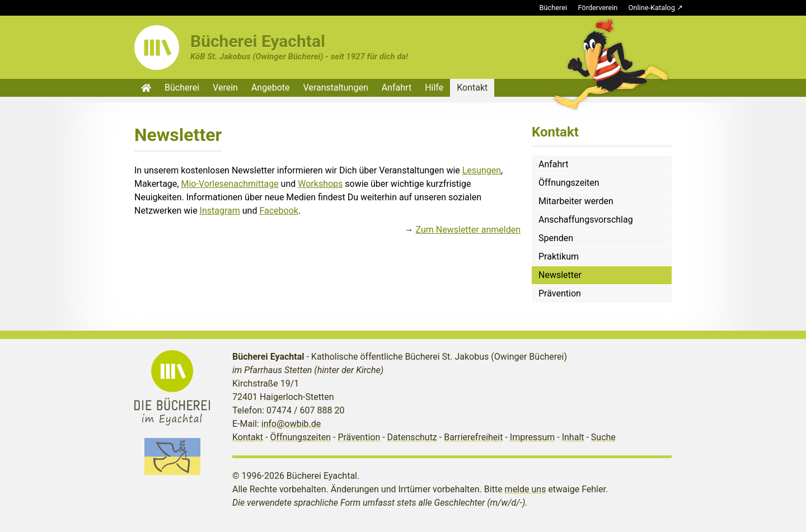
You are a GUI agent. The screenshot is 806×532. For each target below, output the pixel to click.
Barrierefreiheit (473, 437)
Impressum (533, 437)
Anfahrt (397, 88)
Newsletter (560, 275)
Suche (603, 437)
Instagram (220, 211)
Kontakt (472, 88)
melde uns (526, 489)
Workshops (320, 184)
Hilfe (434, 88)
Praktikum (559, 256)
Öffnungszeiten (569, 183)
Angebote (271, 88)
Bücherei (554, 8)
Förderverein (598, 8)
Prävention (560, 293)
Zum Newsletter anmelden (468, 230)
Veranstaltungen (336, 88)
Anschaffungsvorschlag (586, 220)
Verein (225, 88)
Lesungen (482, 170)
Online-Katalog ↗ (656, 8)
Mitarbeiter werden (576, 201)
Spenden (556, 238)
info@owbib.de (291, 424)
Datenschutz (412, 437)
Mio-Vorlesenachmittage (229, 184)
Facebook (278, 211)
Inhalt (573, 437)
